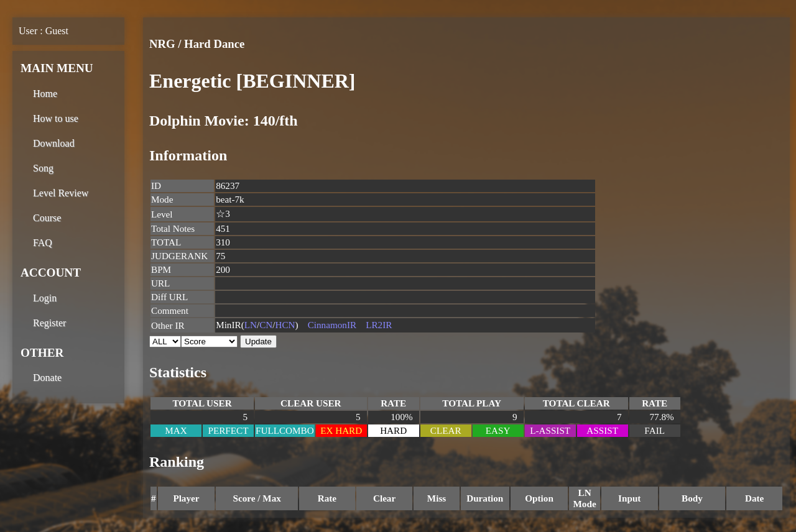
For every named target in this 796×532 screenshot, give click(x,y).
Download (54, 143)
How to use (56, 118)
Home (45, 94)
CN (266, 325)
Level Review (61, 193)
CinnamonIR (332, 325)
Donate (47, 378)
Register (49, 323)
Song (43, 168)
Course (47, 218)
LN (251, 325)
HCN (285, 325)
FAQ (43, 243)
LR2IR (379, 325)
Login (45, 298)
